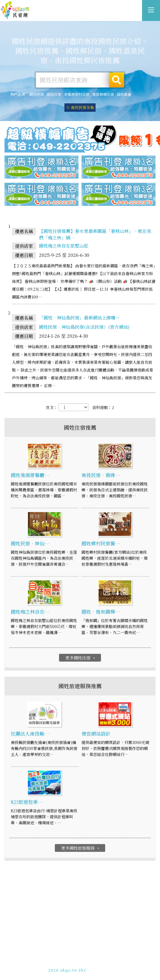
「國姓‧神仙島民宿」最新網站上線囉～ (79, 318)
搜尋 (117, 80)
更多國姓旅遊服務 (81, 848)
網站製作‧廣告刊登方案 (94, 959)
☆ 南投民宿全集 (80, 107)
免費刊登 (61, 959)
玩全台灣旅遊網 (74, 954)
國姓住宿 (54, 94)
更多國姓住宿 (81, 658)
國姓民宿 (37, 94)
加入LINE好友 (103, 965)
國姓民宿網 (15, 10)
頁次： (52, 408)
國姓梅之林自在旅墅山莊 (64, 246)
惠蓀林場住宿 (103, 94)
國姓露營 (124, 94)
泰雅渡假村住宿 (77, 94)
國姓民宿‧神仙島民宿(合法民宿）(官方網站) (84, 327)
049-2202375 (74, 965)
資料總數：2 (103, 408)
